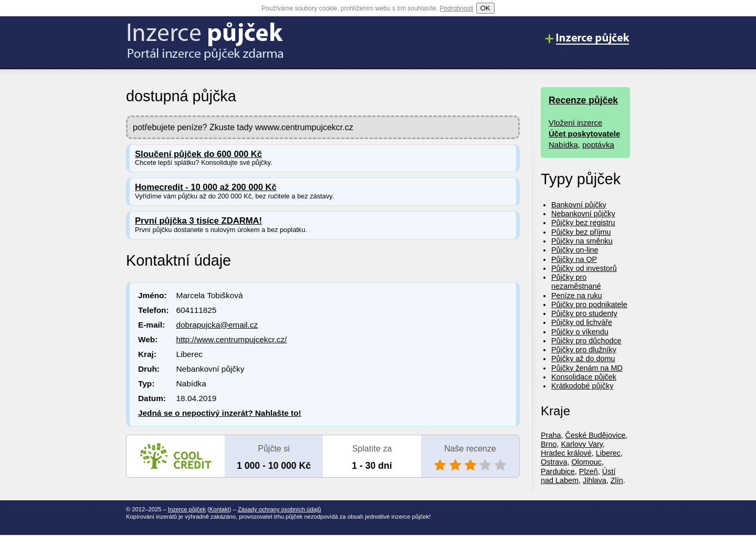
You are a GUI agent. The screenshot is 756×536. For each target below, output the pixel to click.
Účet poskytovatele (584, 134)
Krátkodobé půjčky (582, 386)
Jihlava (595, 480)
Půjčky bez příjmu (581, 232)
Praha (551, 435)
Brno (549, 444)
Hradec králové (566, 453)
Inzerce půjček (187, 509)
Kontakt (219, 509)
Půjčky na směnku (582, 241)
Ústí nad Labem (578, 476)
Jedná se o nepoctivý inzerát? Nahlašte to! (220, 413)
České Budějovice (595, 435)
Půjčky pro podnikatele (589, 304)
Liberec (608, 453)
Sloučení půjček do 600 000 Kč (198, 154)
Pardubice (558, 471)
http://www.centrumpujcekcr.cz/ (232, 339)
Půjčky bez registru (583, 223)
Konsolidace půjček (584, 377)
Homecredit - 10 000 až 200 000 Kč (206, 187)
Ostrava (554, 462)
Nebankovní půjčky (583, 214)
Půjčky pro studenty (584, 313)
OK (485, 8)
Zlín (617, 480)
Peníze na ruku (577, 296)
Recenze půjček (583, 100)
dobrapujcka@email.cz (217, 325)
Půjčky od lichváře (582, 322)
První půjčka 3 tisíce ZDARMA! (198, 221)
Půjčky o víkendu (580, 332)
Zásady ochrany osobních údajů (280, 509)
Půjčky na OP (574, 259)
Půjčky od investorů (584, 268)
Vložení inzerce (575, 123)
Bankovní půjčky (579, 205)
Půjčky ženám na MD (587, 368)
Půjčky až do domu (583, 359)
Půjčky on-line (575, 250)
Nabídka (563, 145)
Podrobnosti (457, 8)
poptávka (598, 145)
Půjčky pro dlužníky (584, 350)
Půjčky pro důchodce (586, 341)
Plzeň (589, 471)
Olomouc (586, 462)
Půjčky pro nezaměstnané (576, 282)
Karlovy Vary (581, 444)
